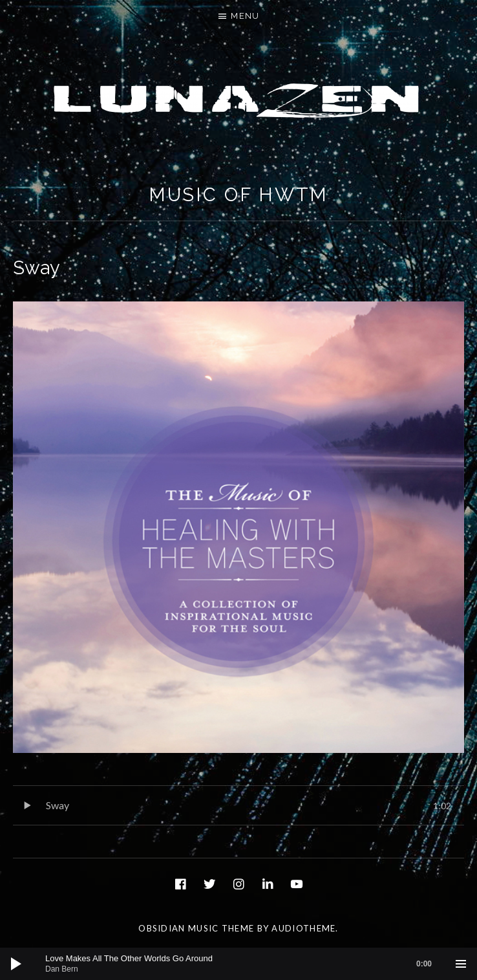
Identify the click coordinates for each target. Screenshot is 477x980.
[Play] (16, 964)
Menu (245, 16)
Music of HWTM (239, 195)
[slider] (245, 964)
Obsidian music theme (196, 928)
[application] (238, 964)
